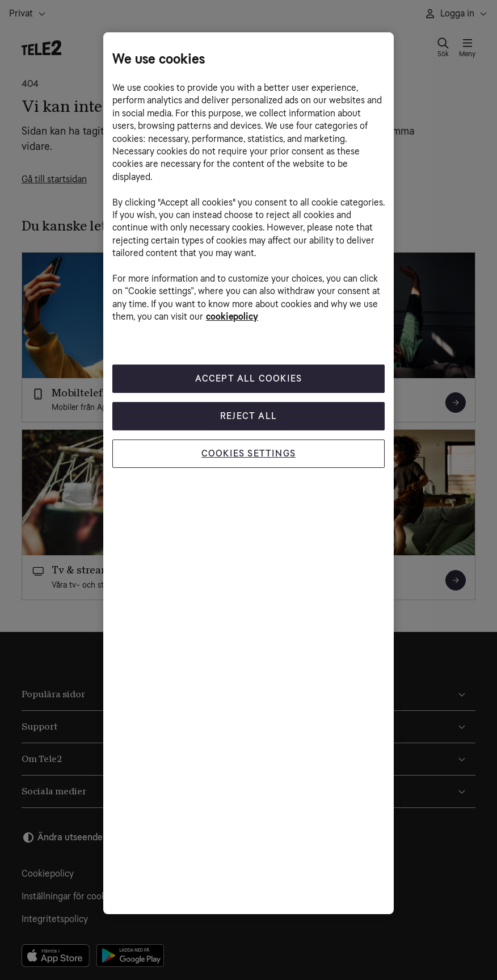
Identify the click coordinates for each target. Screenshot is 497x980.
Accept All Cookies (249, 378)
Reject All (248, 416)
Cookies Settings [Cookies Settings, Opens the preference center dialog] (248, 453)
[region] (248, 473)
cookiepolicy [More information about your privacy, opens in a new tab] (232, 317)
